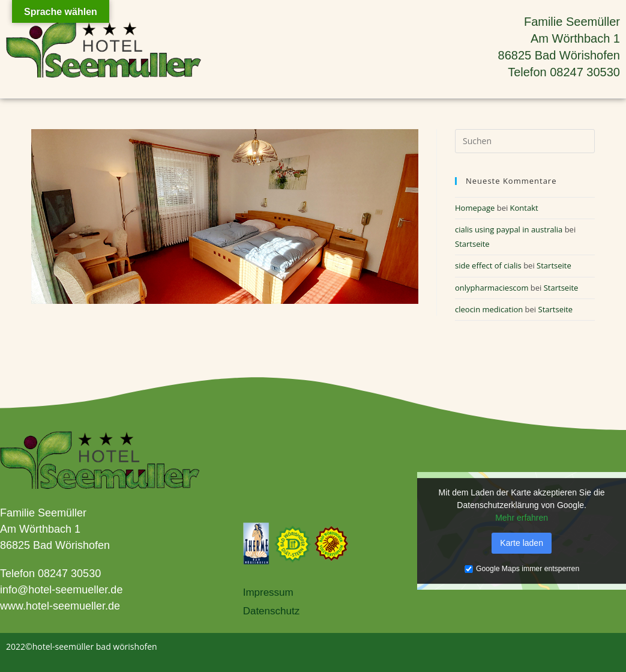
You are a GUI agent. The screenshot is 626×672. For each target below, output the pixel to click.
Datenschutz (272, 611)
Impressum (268, 592)
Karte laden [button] (522, 543)
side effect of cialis (488, 265)
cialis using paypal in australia (509, 229)
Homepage (475, 208)
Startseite (472, 244)
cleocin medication (489, 309)
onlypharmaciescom (492, 288)
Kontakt (524, 208)
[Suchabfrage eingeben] (525, 141)
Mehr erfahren (522, 518)
